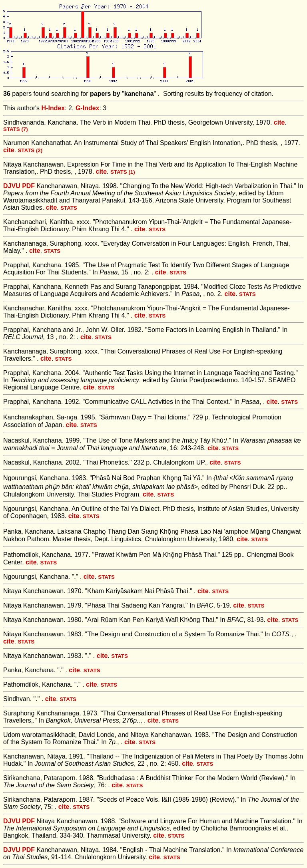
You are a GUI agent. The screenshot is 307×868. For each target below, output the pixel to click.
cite (279, 122)
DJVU (12, 186)
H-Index (53, 108)
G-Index (88, 108)
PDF (28, 186)
